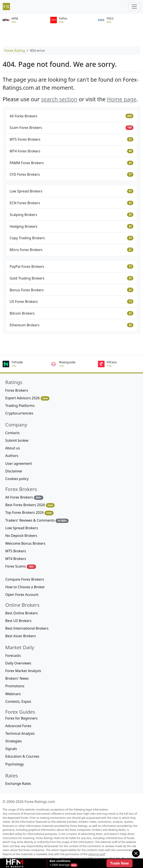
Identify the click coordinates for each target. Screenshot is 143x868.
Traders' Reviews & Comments (37, 520)
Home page (122, 99)
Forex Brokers (17, 390)
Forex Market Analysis (23, 671)
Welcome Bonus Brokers (25, 543)
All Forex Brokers (71, 116)
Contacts (12, 433)
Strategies (13, 741)
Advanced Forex (18, 726)
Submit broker (17, 440)
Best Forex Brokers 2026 (30, 505)
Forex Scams (21, 566)
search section (59, 99)
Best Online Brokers (22, 613)
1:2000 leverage (60, 863)
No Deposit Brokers (21, 536)
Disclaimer (14, 471)
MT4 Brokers (16, 559)
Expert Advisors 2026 (27, 398)
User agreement (19, 463)
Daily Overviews (18, 663)
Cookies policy (17, 479)
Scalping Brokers (71, 215)
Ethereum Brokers (71, 325)
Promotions (15, 686)
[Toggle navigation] (134, 7)
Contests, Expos (18, 701)
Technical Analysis (20, 733)
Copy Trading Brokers (71, 238)
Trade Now (119, 863)
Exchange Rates (18, 784)
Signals (11, 749)
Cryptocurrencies (19, 413)
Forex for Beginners (21, 718)
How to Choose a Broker (25, 587)
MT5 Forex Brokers (71, 139)
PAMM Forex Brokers (71, 163)
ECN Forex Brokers (71, 203)
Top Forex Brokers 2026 (29, 513)
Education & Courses (22, 756)
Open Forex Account (22, 595)
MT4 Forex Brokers (71, 151)
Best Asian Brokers (21, 636)
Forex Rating (15, 51)
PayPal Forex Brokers (71, 266)
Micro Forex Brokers (71, 250)
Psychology (15, 764)
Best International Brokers (27, 628)
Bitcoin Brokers (71, 313)
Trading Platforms (20, 406)
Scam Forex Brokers (71, 128)
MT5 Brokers (16, 551)
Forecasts (13, 656)
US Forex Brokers (71, 302)
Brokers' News (17, 678)
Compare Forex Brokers (25, 579)
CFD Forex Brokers (71, 174)
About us (13, 448)
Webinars (13, 694)
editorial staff (97, 854)
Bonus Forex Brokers (71, 290)
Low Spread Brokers (71, 191)
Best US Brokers (18, 621)
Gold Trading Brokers (71, 278)
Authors (12, 456)
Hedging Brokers (71, 226)
